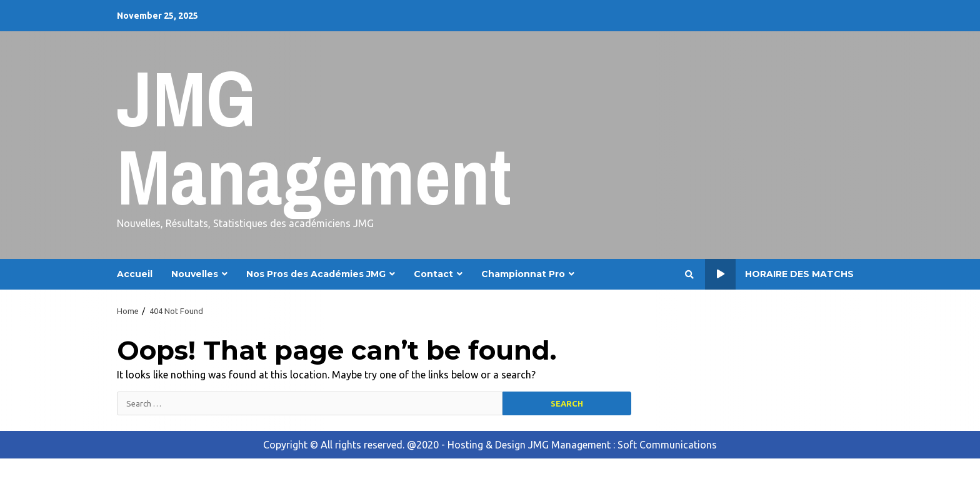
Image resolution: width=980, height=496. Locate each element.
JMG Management (314, 137)
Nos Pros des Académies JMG (316, 274)
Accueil (135, 274)
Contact (433, 274)
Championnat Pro (523, 274)
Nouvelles (195, 274)
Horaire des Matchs (779, 274)
